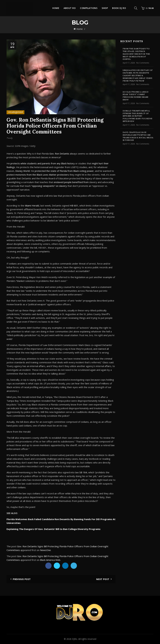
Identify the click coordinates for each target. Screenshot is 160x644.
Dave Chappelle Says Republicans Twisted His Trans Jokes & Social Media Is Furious (138, 136)
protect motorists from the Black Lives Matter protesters (38, 175)
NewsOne (45, 550)
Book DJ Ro (119, 8)
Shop (105, 8)
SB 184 (83, 472)
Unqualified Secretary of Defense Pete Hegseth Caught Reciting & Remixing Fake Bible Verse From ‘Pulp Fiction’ (138, 75)
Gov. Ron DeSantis (59, 154)
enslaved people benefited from (71, 182)
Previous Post (22, 579)
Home (56, 8)
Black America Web (50, 560)
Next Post (103, 579)
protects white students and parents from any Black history (43, 163)
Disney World (22, 171)
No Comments (143, 63)
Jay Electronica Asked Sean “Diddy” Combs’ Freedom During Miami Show (136, 96)
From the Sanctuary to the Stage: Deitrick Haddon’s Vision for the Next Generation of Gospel (136, 54)
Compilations (89, 8)
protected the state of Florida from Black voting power (64, 171)
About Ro (70, 8)
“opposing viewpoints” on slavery (49, 186)
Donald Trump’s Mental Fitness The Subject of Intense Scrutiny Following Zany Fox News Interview (137, 116)
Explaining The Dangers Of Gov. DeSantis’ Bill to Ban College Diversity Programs (54, 529)
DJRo (75, 639)
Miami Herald (32, 206)
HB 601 (74, 206)
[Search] (136, 8)
